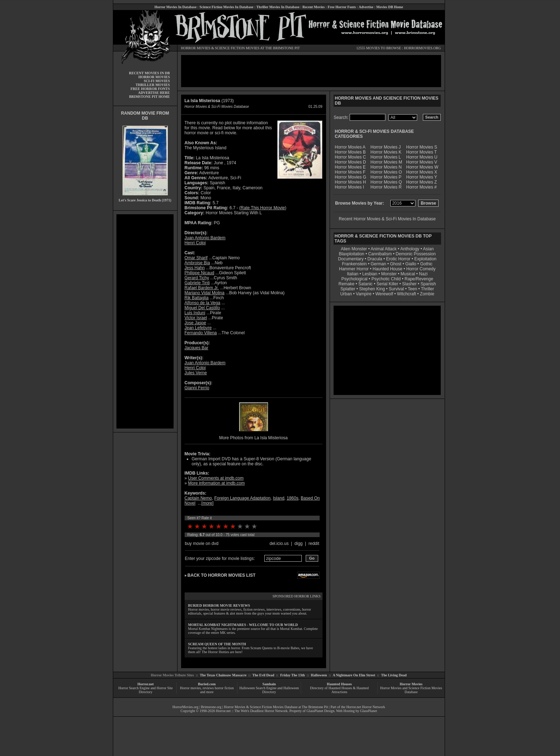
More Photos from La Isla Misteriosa (253, 438)
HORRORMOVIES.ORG (422, 48)
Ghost (396, 264)
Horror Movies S (422, 147)
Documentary (351, 259)
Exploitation (425, 259)
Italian (352, 274)
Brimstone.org (211, 707)
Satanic (365, 284)
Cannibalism (380, 254)
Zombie (427, 294)
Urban (346, 294)
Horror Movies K (386, 152)
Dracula (375, 259)
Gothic (426, 264)
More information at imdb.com (217, 483)
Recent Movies (314, 7)
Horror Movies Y (421, 177)
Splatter (348, 289)
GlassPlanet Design (320, 711)
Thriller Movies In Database (278, 7)
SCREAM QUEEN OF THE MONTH (217, 644)
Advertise (366, 7)
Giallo (411, 264)
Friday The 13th (292, 675)
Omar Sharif (196, 258)
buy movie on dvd (202, 544)
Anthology (410, 249)
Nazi (423, 274)
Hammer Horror (354, 269)
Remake (347, 284)
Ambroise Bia (197, 263)
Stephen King (372, 289)
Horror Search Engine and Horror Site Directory (145, 690)
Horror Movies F (350, 172)
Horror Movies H (350, 182)
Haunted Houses (339, 684)
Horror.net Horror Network (366, 707)
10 (254, 526)
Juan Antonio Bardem (205, 238)
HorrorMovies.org (186, 707)
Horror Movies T (421, 152)
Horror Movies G (350, 177)
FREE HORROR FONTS (150, 89)
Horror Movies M (386, 162)
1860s (293, 498)
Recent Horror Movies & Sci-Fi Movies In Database (387, 219)
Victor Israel (196, 318)
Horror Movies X (422, 172)
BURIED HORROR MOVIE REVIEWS (219, 605)
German (378, 264)
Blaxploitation (352, 254)
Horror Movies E (350, 167)
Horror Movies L (386, 157)
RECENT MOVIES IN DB (149, 73)
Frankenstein (354, 264)
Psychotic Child (386, 279)
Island (279, 498)
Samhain (269, 684)
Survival (397, 289)
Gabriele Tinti (197, 283)
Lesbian (370, 274)
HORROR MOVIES (196, 48)
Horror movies (191, 688)
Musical (408, 274)
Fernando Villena (201, 333)
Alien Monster (354, 249)
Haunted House (387, 269)
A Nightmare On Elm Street (354, 675)
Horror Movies (411, 684)
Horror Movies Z (421, 182)
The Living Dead (394, 675)
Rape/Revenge (419, 279)
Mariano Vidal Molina (205, 293)
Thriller (428, 289)
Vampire (364, 294)
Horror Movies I (349, 187)
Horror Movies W (422, 167)
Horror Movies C (350, 157)
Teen (412, 289)
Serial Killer (387, 284)
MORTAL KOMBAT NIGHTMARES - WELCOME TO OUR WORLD (243, 625)
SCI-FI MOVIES (157, 81)
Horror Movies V (422, 162)
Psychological (354, 279)
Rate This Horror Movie (263, 208)
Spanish (428, 284)
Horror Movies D (350, 162)
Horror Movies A (350, 147)
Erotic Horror (398, 259)
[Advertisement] (145, 321)
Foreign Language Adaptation (242, 498)
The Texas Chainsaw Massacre (223, 675)
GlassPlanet (368, 711)
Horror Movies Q (386, 182)
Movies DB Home (390, 7)
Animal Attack (384, 249)
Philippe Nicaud (199, 273)
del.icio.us (279, 544)
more (207, 503)
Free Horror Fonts (342, 7)
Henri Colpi (195, 243)
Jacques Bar (197, 348)
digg (299, 544)
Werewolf (384, 294)
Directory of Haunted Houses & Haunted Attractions (339, 690)
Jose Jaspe (196, 323)
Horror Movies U (422, 157)
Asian (428, 249)
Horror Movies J (386, 147)
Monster (389, 274)
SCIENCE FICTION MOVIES (237, 48)
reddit (314, 544)
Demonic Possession (416, 254)
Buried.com (207, 684)
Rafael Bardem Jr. (202, 288)
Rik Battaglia (197, 298)
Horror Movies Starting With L (234, 213)
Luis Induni (195, 313)
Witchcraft (407, 294)
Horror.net (146, 684)
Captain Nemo (198, 498)
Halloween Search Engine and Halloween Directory (269, 690)
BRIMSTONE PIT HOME (149, 97)
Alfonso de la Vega (202, 303)
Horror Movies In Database (175, 7)
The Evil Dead (263, 675)
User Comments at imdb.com (216, 478)
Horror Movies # (421, 187)
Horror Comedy (421, 269)
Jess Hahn (195, 268)
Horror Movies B (350, 152)
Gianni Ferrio (197, 388)
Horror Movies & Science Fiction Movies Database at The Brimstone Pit (276, 707)
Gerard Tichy (197, 278)
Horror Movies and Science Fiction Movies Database (411, 690)
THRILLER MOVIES (153, 85)
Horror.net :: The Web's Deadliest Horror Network (252, 711)
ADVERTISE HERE (154, 93)
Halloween (319, 675)
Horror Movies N (386, 167)
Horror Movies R (386, 187)
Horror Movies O (386, 172)
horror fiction (224, 688)
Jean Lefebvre (198, 328)
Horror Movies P (386, 177)
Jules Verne (196, 373)
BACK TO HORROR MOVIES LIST (221, 575)
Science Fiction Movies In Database (226, 7)
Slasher (409, 284)
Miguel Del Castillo (202, 308)
